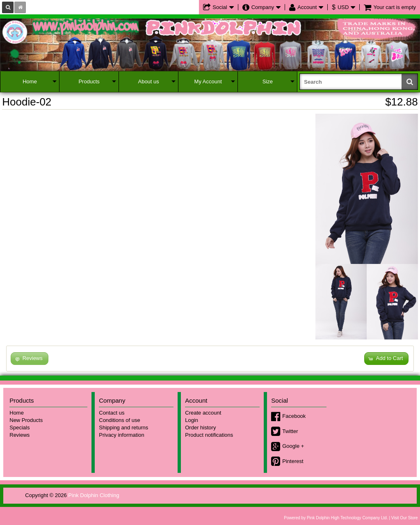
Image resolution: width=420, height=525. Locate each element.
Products (89, 81)
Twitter (290, 431)
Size (268, 81)
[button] (386, 359)
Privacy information (122, 435)
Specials (19, 428)
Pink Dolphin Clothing (94, 495)
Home (30, 81)
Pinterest (293, 461)
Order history (200, 428)
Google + (293, 446)
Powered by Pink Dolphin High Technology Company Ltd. (336, 518)
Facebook (294, 416)
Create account (203, 413)
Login (192, 420)
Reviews (19, 435)
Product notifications (209, 435)
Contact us (112, 413)
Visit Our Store (405, 518)
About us (148, 81)
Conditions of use (119, 420)
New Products (26, 420)
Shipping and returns (123, 428)
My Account (208, 81)
